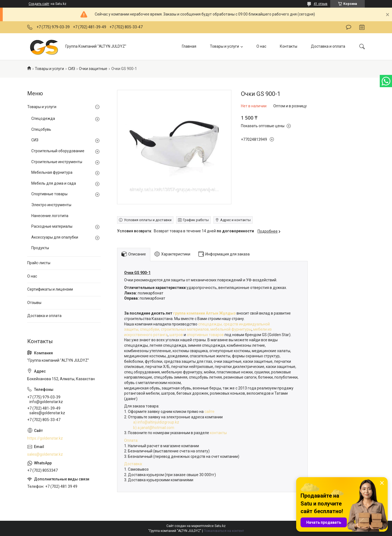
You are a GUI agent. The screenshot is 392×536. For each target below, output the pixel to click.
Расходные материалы (52, 226)
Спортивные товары (49, 194)
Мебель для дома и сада (54, 183)
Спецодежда (43, 118)
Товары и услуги (224, 46)
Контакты (289, 46)
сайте (210, 412)
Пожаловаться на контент (224, 531)
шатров (176, 335)
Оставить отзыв (349, 27)
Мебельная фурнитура (52, 172)
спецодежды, (210, 324)
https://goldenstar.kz (45, 438)
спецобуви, (150, 329)
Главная (189, 46)
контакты (218, 433)
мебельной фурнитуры (231, 329)
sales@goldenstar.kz (45, 454)
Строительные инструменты (57, 162)
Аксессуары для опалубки (55, 237)
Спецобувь (41, 129)
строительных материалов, (186, 329)
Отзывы (34, 303)
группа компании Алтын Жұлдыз (204, 313)
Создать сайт (39, 4)
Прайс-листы (39, 263)
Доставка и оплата (328, 46)
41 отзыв (321, 4)
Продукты (40, 248)
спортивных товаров (206, 335)
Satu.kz (220, 526)
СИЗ (72, 69)
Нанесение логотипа (50, 216)
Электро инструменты (51, 205)
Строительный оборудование (58, 151)
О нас (261, 46)
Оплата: (131, 440)
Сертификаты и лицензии (50, 289)
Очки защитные (93, 69)
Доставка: (133, 464)
